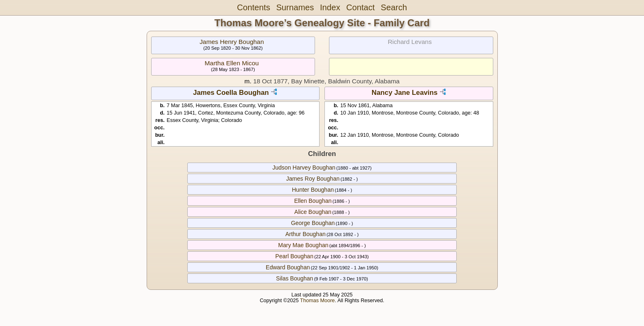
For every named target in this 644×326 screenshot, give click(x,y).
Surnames (295, 7)
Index (330, 7)
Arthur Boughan (306, 234)
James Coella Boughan (231, 93)
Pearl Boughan (294, 256)
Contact (360, 7)
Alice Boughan (313, 212)
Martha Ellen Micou (232, 63)
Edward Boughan (288, 267)
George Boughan (313, 223)
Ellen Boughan (313, 201)
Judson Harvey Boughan (304, 168)
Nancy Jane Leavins (405, 93)
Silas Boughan (294, 278)
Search (394, 7)
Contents (254, 7)
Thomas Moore (317, 301)
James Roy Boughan (313, 179)
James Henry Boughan (232, 42)
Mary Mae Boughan (303, 245)
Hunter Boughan (313, 190)
